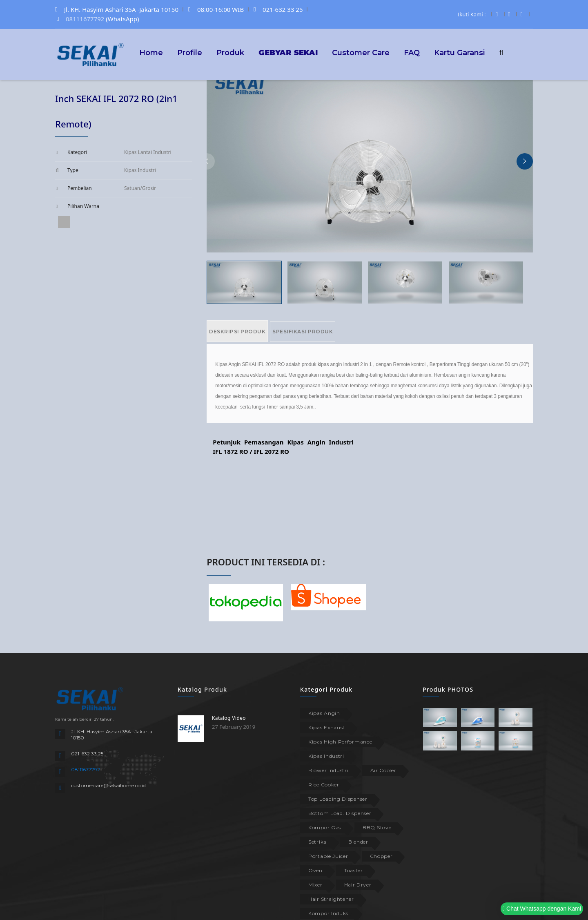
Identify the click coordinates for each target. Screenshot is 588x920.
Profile (190, 52)
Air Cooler (383, 770)
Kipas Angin (324, 713)
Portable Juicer (328, 856)
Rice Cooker (324, 785)
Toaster (354, 870)
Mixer (315, 885)
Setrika (317, 842)
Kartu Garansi (459, 52)
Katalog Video (229, 718)
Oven (315, 870)
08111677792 (85, 19)
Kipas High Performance (340, 742)
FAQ (412, 52)
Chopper (381, 856)
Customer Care (361, 52)
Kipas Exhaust (327, 727)
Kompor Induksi (329, 913)
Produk (230, 52)
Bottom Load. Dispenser (340, 813)
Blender (358, 842)
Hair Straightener (331, 899)
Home (151, 52)
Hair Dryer (358, 885)
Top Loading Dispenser (338, 799)
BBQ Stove (377, 827)
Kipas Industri (326, 756)
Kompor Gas (325, 827)
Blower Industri (329, 770)
